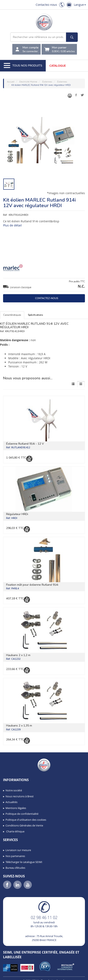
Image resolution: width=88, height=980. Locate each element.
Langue (80, 5)
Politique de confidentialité (22, 814)
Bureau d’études (15, 868)
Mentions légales (16, 808)
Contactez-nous (46, 5)
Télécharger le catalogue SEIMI (24, 862)
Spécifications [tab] (35, 315)
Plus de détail (12, 225)
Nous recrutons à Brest (20, 796)
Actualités (11, 802)
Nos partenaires (15, 856)
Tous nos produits (23, 66)
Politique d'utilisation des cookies (26, 820)
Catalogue (58, 66)
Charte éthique (15, 831)
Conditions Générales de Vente (24, 825)
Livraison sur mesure (18, 850)
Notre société (14, 790)
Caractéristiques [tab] (12, 315)
